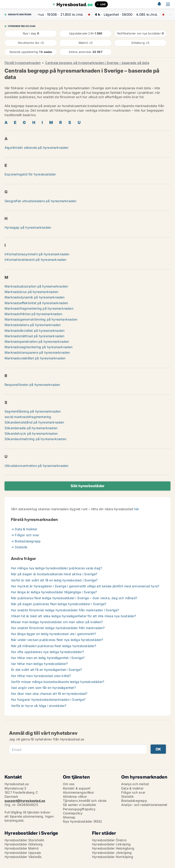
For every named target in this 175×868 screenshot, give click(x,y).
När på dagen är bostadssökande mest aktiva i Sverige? (54, 574)
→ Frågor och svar (25, 535)
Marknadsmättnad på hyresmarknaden (35, 336)
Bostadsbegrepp (134, 801)
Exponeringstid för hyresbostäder (30, 174)
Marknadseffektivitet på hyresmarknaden (36, 303)
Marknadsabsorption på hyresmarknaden (36, 286)
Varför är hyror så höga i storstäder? (39, 706)
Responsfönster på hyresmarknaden (32, 385)
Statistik (127, 796)
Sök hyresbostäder (87, 486)
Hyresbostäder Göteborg (24, 844)
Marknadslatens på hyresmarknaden (33, 325)
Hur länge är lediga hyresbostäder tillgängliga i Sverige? (54, 592)
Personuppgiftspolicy (79, 809)
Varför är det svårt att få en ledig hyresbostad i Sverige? (54, 580)
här (136, 509)
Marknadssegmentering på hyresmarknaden (39, 347)
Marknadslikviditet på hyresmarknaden (35, 331)
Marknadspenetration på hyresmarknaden (37, 341)
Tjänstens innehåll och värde (85, 801)
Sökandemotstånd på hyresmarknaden (34, 422)
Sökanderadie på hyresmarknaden (31, 428)
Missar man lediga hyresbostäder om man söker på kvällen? (57, 622)
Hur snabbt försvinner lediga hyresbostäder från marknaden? (58, 628)
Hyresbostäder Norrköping (113, 857)
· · (58, 14)
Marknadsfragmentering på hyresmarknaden (39, 308)
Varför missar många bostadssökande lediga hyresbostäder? (58, 682)
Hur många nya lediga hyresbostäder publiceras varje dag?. (57, 568)
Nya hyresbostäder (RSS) (82, 821)
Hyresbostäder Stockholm (24, 840)
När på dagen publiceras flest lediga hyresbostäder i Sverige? (59, 604)
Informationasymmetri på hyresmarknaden (37, 254)
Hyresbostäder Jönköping (112, 853)
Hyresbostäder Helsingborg (113, 848)
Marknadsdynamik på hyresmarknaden (35, 297)
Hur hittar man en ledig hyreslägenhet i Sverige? (48, 658)
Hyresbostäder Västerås (23, 857)
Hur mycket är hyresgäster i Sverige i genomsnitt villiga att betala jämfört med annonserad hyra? (85, 586)
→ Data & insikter (24, 529)
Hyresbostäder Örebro (109, 840)
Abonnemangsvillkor (78, 792)
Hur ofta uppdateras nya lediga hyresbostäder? (47, 652)
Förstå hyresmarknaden (23, 63)
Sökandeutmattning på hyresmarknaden (35, 439)
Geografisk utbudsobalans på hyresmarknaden (40, 201)
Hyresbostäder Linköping (111, 844)
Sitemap (69, 817)
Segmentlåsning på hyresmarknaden (33, 411)
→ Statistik (19, 547)
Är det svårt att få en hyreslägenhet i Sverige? (46, 670)
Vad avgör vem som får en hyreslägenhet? (43, 688)
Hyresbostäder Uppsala (23, 853)
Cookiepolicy (73, 813)
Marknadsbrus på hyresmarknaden (31, 292)
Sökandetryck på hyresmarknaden (31, 433)
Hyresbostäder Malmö (22, 848)
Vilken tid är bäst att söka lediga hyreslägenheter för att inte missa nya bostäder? (74, 616)
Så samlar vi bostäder (80, 805)
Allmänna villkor (75, 796)
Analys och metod (135, 784)
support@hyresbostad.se (25, 801)
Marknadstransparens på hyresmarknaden (37, 352)
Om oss (69, 784)
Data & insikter (132, 788)
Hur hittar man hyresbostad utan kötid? (41, 676)
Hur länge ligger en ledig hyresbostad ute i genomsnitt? (53, 634)
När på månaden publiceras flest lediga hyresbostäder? (54, 646)
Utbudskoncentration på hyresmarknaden (36, 466)
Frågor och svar (133, 792)
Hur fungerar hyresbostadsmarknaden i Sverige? (48, 699)
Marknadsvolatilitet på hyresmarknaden (35, 358)
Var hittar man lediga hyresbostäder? (39, 664)
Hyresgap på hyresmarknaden (28, 227)
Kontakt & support (77, 788)
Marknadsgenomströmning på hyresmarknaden (41, 319)
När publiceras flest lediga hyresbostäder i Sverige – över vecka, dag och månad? (74, 598)
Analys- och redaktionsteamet (144, 805)
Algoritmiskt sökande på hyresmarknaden (37, 148)
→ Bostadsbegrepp (26, 541)
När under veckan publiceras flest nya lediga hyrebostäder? (57, 640)
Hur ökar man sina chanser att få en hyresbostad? (49, 694)
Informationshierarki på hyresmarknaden (36, 260)
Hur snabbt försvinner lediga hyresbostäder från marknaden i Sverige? (65, 610)
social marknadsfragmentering (28, 417)
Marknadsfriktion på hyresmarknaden (33, 314)
